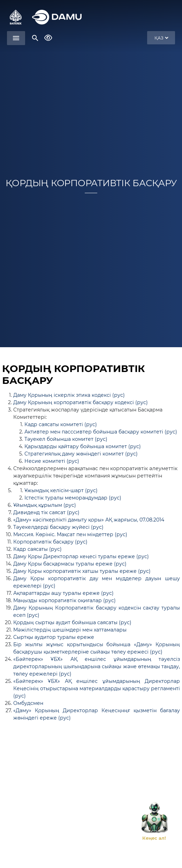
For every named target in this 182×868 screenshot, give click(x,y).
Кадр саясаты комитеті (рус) (61, 424)
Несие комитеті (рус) (52, 461)
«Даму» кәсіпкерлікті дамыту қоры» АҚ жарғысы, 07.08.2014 (89, 520)
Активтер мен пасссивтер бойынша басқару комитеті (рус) (101, 432)
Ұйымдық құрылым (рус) (45, 505)
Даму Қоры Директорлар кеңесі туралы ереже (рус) (81, 556)
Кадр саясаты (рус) (37, 549)
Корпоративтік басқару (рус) (50, 542)
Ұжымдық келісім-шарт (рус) (61, 490)
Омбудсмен (28, 703)
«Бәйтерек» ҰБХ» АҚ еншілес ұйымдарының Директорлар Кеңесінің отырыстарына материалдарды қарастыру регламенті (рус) (97, 688)
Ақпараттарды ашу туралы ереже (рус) (63, 593)
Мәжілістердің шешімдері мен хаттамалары (70, 630)
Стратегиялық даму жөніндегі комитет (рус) (81, 454)
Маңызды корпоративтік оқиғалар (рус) (65, 600)
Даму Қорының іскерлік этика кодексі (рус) (69, 395)
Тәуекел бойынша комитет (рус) (66, 439)
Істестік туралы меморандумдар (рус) (73, 498)
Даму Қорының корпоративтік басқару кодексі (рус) (81, 402)
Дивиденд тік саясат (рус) (46, 512)
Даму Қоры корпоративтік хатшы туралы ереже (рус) (82, 571)
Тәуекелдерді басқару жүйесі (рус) (58, 527)
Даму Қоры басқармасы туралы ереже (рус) (70, 564)
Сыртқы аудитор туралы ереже (54, 637)
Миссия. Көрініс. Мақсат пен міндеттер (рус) (70, 534)
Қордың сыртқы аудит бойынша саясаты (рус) (72, 622)
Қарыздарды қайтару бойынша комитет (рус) (83, 446)
